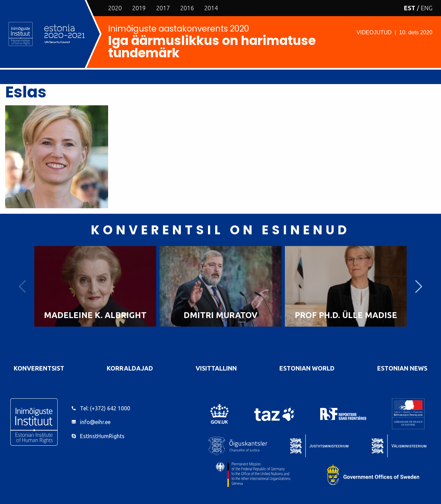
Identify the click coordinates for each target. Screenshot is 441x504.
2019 (139, 8)
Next (419, 286)
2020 (115, 8)
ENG (427, 8)
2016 (187, 8)
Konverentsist (39, 368)
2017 (163, 8)
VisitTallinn (216, 368)
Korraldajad (130, 368)
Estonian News (402, 368)
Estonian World (307, 368)
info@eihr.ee (95, 422)
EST (410, 8)
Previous (22, 286)
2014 (211, 8)
